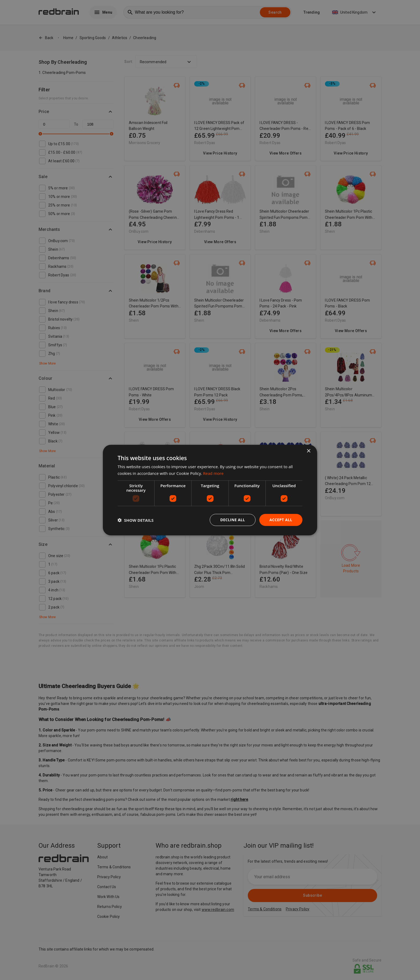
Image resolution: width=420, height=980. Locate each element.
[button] (136, 520)
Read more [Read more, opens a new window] (213, 473)
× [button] (308, 451)
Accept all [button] (281, 520)
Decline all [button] (232, 520)
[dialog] (210, 490)
